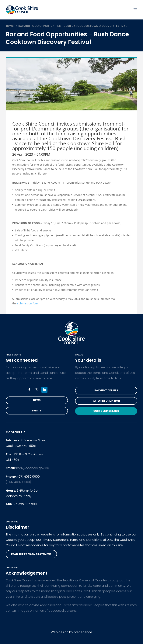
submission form (28, 303)
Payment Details (106, 390)
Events (37, 411)
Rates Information (106, 401)
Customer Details (106, 411)
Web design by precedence (71, 632)
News (10, 26)
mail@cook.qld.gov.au (33, 468)
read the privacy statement (31, 554)
